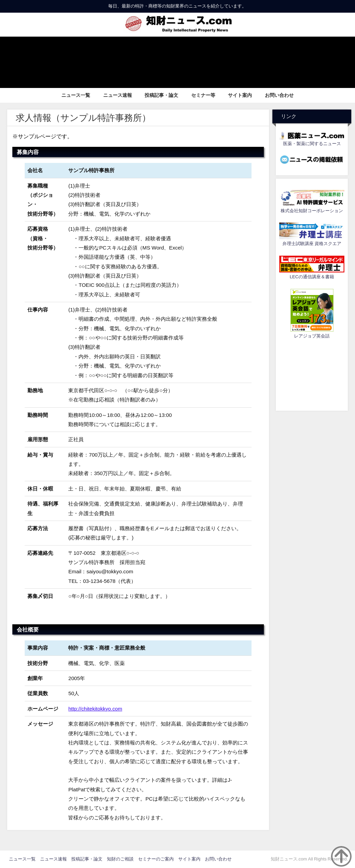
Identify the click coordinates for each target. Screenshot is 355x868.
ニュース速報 (118, 95)
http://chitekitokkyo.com (95, 709)
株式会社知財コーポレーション (312, 211)
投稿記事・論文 (161, 95)
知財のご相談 (120, 859)
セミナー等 (203, 95)
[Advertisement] (312, 374)
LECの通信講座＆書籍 (312, 277)
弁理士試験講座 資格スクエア (312, 244)
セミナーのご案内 (156, 859)
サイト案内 (240, 95)
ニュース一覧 (76, 95)
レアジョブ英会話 (312, 336)
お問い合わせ (279, 95)
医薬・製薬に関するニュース (312, 144)
